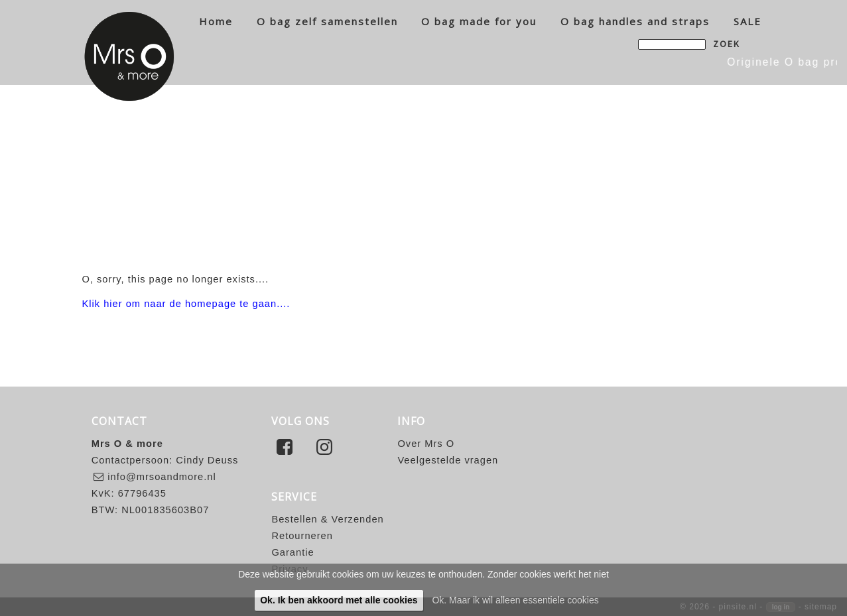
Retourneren (302, 536)
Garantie (293, 552)
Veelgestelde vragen (448, 460)
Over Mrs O (426, 444)
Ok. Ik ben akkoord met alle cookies (339, 600)
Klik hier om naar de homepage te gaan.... (186, 304)
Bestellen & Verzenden (327, 519)
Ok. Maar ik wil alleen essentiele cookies (515, 600)
